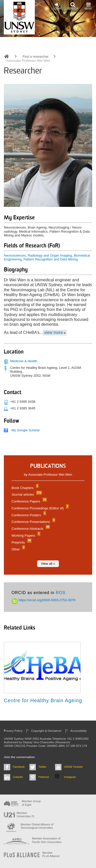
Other (18, 549)
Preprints (21, 542)
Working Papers (25, 536)
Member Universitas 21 (26, 815)
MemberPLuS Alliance (51, 854)
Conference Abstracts (30, 529)
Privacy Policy (13, 731)
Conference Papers (29, 501)
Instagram (70, 777)
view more (53, 332)
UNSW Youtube (73, 767)
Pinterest (44, 777)
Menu (88, 6)
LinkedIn (18, 777)
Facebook (19, 767)
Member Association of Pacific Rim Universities (47, 840)
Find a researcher (36, 56)
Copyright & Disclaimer (46, 731)
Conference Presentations (33, 522)
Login (57, 6)
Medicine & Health (24, 361)
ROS (61, 593)
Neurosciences (15, 255)
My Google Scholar (26, 430)
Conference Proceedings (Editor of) (40, 508)
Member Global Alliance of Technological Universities (37, 826)
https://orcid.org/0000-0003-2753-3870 (44, 600)
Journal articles (26, 494)
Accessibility (79, 731)
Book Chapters (24, 488)
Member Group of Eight (31, 803)
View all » (48, 564)
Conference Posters (28, 515)
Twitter (42, 767)
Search (73, 6)
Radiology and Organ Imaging (50, 255)
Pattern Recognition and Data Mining (51, 259)
